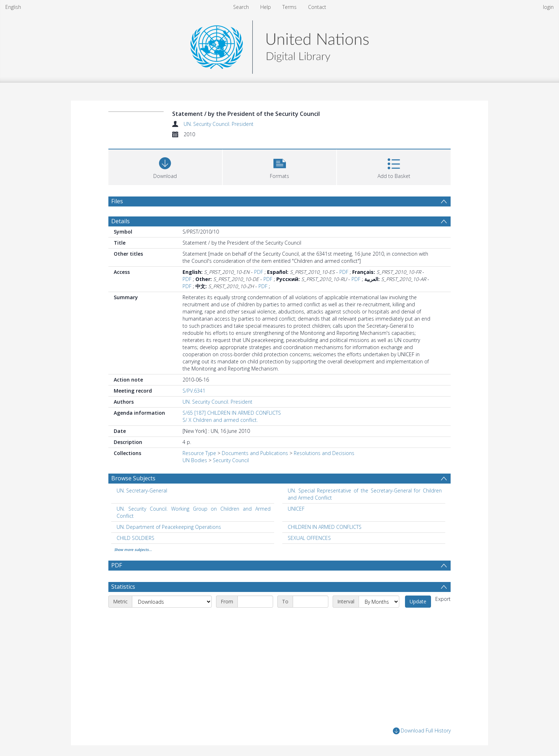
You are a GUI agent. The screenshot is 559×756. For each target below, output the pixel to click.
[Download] (165, 166)
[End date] (311, 602)
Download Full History (422, 731)
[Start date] (255, 602)
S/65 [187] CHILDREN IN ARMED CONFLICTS (232, 413)
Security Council (231, 460)
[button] (280, 166)
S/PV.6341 (194, 391)
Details (120, 221)
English (13, 7)
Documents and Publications (255, 453)
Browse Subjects (133, 478)
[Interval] (379, 602)
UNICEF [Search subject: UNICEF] (296, 509)
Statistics (123, 587)
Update (418, 601)
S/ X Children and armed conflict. (220, 420)
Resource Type (199, 453)
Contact (317, 7)
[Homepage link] (279, 45)
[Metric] (172, 602)
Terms (289, 7)
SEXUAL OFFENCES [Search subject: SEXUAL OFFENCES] (309, 538)
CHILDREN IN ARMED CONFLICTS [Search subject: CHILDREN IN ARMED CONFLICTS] (325, 527)
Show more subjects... (133, 550)
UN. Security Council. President (219, 124)
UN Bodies (195, 460)
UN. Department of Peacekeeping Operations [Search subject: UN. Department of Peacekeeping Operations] (169, 527)
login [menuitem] (548, 7)
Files (117, 201)
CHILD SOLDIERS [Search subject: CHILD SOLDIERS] (135, 538)
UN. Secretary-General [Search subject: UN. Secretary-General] (142, 491)
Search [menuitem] (241, 7)
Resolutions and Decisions (324, 453)
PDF (259, 272)
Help (266, 7)
